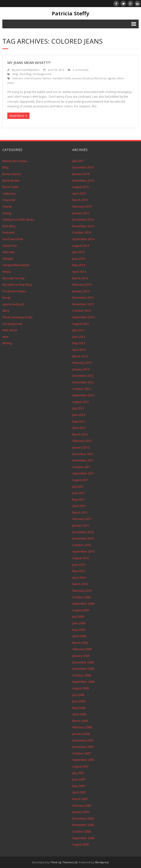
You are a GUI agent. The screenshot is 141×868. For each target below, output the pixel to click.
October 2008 (82, 675)
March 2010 (80, 584)
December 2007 (83, 740)
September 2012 (83, 395)
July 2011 (78, 487)
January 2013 (81, 369)
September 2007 (83, 760)
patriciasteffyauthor (28, 70)
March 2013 (80, 356)
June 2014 (79, 259)
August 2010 (81, 558)
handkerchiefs (62, 78)
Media (6, 272)
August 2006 (81, 845)
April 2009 (79, 636)
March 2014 (80, 278)
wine (5, 337)
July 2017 (78, 161)
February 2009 (82, 649)
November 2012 (83, 382)
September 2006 (83, 838)
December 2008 (83, 662)
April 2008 (79, 714)
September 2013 (83, 317)
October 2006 (82, 832)
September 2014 (83, 239)
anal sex (17, 78)
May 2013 (79, 343)
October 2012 (82, 389)
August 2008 (81, 688)
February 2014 (82, 285)
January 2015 (81, 213)
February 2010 (82, 591)
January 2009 (81, 656)
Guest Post (10, 246)
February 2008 (82, 727)
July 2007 (78, 773)
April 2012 (79, 428)
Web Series (10, 330)
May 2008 (79, 708)
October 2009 (82, 597)
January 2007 (81, 812)
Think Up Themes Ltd (64, 862)
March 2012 (80, 434)
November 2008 (83, 669)
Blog (15, 74)
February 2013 (82, 363)
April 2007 (79, 792)
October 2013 (82, 311)
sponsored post (13, 304)
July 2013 (78, 330)
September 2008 (83, 682)
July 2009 (78, 617)
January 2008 (81, 734)
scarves (76, 78)
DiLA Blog (25, 74)
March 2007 (80, 799)
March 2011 (80, 513)
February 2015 (82, 207)
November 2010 (83, 539)
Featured (8, 233)
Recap (6, 298)
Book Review (11, 181)
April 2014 (79, 272)
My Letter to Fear (14, 278)
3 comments (81, 70)
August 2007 (81, 766)
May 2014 (79, 265)
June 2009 (79, 623)
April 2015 (79, 194)
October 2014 (82, 233)
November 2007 (83, 747)
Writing (7, 343)
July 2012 (78, 408)
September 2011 (83, 473)
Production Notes (14, 291)
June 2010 (79, 565)
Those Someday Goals (17, 317)
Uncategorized (42, 74)
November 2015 (83, 181)
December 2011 (83, 454)
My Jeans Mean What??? (29, 63)
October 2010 (82, 545)
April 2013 (79, 350)
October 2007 (82, 753)
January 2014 (81, 291)
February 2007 (82, 806)
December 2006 (83, 819)
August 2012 (81, 402)
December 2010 (83, 532)
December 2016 (83, 167)
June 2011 (79, 493)
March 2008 (80, 721)
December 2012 (83, 376)
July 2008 (78, 695)
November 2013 (83, 304)
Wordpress (102, 862)
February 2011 (82, 519)
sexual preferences (94, 78)
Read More (17, 116)
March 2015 (80, 200)
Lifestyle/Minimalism (16, 265)
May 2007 (79, 786)
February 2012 (82, 441)
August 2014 (81, 246)
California (9, 194)
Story (6, 311)
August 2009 (81, 610)
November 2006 (83, 825)
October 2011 (82, 467)
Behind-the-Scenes (15, 161)
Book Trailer (11, 187)
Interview (8, 252)
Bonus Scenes (12, 174)
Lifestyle (8, 259)
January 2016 (81, 174)
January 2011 (81, 526)
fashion (47, 78)
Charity (7, 207)
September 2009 (83, 604)
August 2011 (81, 480)
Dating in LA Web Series (18, 220)
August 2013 (81, 324)
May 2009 (79, 630)
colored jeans (32, 78)
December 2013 (83, 298)
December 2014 (83, 220)
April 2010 (79, 578)
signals (112, 78)
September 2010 (83, 551)
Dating (7, 213)
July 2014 (78, 252)
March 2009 (80, 643)
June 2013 (79, 337)
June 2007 (79, 779)
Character (9, 200)
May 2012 (79, 421)
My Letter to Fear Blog (17, 285)
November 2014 (83, 226)
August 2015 (81, 187)
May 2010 (79, 571)
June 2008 (79, 701)
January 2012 (81, 447)
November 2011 (83, 460)
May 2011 (79, 500)
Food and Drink (13, 239)
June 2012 (79, 415)
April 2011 (79, 506)
